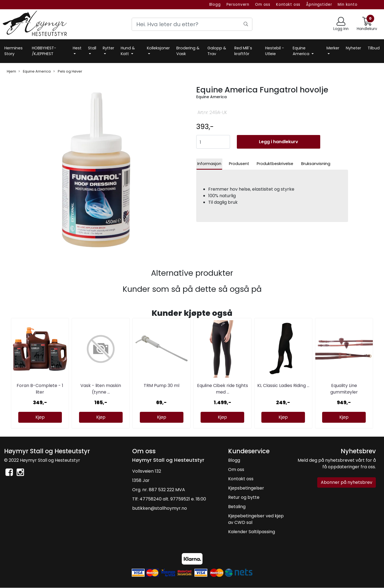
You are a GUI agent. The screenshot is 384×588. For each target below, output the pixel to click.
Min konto (348, 4)
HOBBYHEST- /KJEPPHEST (44, 51)
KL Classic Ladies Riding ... (283, 385)
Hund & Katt (128, 51)
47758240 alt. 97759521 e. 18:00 (173, 499)
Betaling (237, 507)
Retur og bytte (244, 497)
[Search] (192, 24)
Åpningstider (319, 4)
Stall (92, 48)
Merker (333, 48)
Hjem (11, 71)
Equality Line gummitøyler (344, 389)
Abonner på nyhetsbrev (347, 482)
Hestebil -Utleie (275, 51)
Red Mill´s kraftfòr (243, 51)
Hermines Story (13, 51)
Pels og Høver (68, 71)
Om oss (263, 4)
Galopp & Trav (217, 51)
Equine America (302, 51)
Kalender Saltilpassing (252, 532)
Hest (77, 48)
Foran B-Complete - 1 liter (40, 389)
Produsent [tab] (239, 164)
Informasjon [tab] (209, 164)
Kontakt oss (288, 4)
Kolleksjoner (158, 48)
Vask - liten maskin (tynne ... (101, 389)
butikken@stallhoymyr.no (160, 508)
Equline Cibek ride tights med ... (223, 389)
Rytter (108, 48)
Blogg (215, 4)
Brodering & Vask (188, 51)
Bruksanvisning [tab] (316, 164)
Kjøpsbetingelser (246, 488)
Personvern (238, 4)
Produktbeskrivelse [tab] (275, 164)
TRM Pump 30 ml (161, 385)
